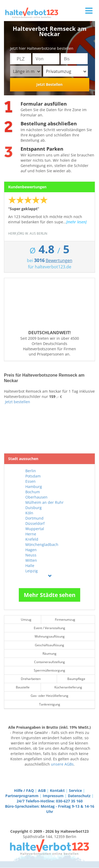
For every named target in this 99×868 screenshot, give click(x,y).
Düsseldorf (35, 523)
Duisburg (34, 508)
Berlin (31, 471)
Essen (30, 481)
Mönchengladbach (42, 544)
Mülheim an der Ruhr (44, 502)
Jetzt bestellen (18, 402)
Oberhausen (36, 497)
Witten (31, 560)
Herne (31, 534)
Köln (29, 513)
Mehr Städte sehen (50, 595)
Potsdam (33, 476)
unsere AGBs (62, 764)
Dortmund (34, 518)
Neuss (31, 555)
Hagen (31, 550)
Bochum (33, 492)
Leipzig (32, 571)
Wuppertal (35, 529)
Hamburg (34, 487)
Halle (30, 566)
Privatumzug (66, 71)
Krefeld (32, 539)
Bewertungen (59, 260)
